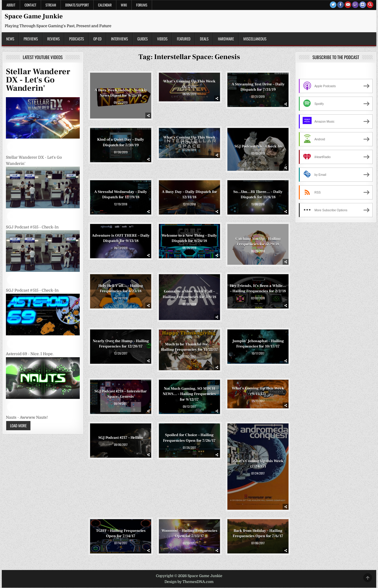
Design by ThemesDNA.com (189, 582)
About (11, 5)
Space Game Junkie (34, 16)
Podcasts (76, 39)
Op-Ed (97, 39)
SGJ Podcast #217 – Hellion (121, 438)
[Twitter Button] (333, 5)
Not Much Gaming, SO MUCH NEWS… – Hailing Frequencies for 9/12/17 (189, 394)
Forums (142, 5)
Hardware (226, 39)
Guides (142, 39)
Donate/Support (77, 5)
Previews (31, 39)
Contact (30, 5)
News (10, 39)
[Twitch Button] (355, 5)
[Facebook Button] (340, 5)
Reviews (53, 39)
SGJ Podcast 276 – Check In (258, 146)
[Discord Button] (363, 5)
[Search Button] (370, 5)
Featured (184, 39)
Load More (18, 425)
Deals (204, 39)
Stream (51, 5)
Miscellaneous (255, 39)
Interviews (119, 39)
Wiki (124, 5)
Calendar (105, 5)
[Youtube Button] (348, 5)
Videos (162, 39)
